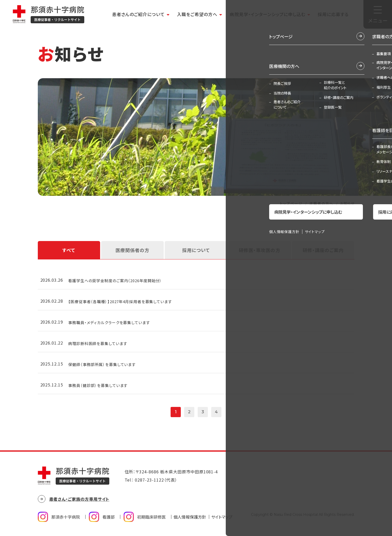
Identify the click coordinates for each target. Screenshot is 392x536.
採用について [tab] (196, 250)
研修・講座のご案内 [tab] (323, 250)
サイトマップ (222, 520)
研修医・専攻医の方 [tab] (260, 250)
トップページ (291, 203)
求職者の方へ (321, 203)
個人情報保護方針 (190, 520)
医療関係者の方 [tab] (133, 250)
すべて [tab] (69, 250)
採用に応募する (333, 14)
